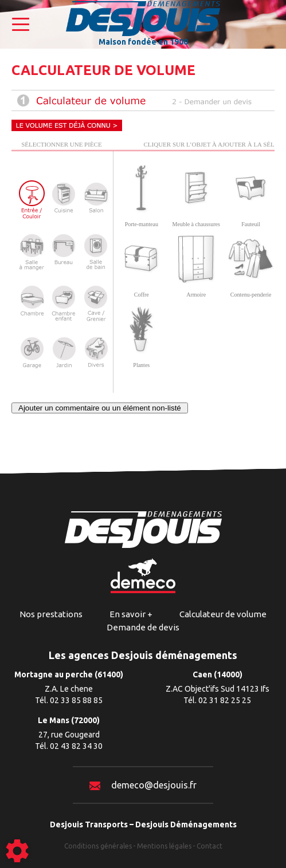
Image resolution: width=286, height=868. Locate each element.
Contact (209, 846)
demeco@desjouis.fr (143, 785)
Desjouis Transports (89, 824)
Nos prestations (51, 614)
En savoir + (131, 614)
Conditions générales (98, 846)
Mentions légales (164, 846)
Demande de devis (143, 627)
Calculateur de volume (223, 614)
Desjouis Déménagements (186, 824)
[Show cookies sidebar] (17, 851)
